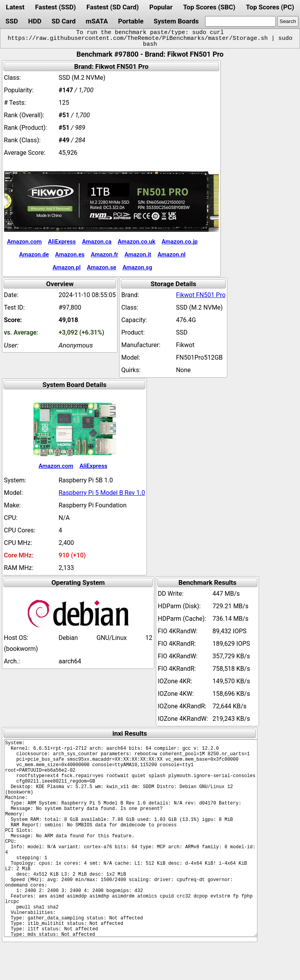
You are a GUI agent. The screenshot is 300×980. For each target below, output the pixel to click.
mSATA (97, 21)
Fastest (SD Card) (112, 7)
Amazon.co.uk (136, 242)
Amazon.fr (104, 254)
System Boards (176, 21)
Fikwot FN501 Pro (201, 295)
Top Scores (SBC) (209, 7)
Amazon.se (101, 267)
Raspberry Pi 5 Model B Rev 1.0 (102, 493)
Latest (15, 7)
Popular (161, 7)
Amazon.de (34, 254)
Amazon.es (70, 254)
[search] (240, 21)
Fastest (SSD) (55, 7)
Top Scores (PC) (270, 7)
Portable (131, 21)
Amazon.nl (171, 254)
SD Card (64, 21)
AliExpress (62, 242)
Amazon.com (24, 242)
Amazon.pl (67, 267)
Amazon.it (138, 254)
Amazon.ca (97, 242)
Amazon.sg (137, 267)
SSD (12, 21)
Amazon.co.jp (180, 242)
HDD (35, 21)
